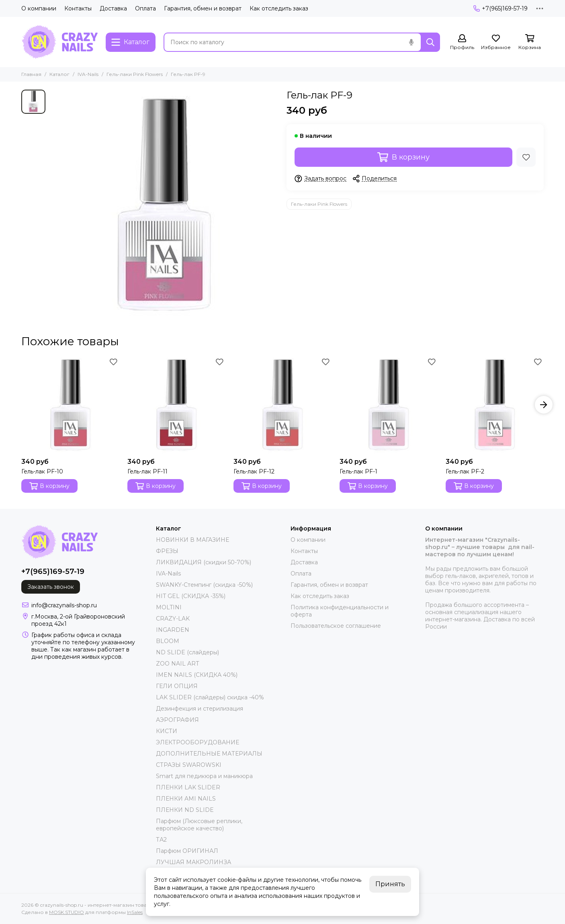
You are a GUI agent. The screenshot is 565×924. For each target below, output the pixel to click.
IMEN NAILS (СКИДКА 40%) (197, 675)
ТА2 (161, 840)
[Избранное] (496, 42)
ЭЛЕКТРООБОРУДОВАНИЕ (198, 742)
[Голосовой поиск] (411, 42)
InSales (135, 912)
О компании (39, 8)
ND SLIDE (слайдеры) (187, 652)
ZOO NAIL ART (177, 664)
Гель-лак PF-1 (358, 471)
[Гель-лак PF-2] (495, 405)
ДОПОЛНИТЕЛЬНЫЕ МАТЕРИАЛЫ (209, 754)
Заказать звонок (51, 587)
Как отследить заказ (279, 8)
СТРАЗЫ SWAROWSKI (189, 765)
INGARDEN (173, 630)
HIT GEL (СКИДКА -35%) (191, 596)
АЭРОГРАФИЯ (177, 720)
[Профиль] (462, 42)
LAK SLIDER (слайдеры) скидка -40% (210, 697)
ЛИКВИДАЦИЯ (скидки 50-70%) (204, 562)
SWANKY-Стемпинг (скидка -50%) (204, 585)
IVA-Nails (88, 74)
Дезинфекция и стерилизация (200, 709)
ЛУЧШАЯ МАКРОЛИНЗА (193, 862)
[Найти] (430, 42)
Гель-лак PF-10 (42, 471)
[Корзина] (530, 42)
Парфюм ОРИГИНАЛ (187, 851)
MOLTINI (169, 607)
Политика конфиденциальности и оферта (340, 611)
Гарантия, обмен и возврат (203, 8)
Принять (390, 884)
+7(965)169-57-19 (501, 8)
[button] (544, 405)
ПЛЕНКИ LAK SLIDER (188, 787)
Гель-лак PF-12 (254, 471)
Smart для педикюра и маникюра (204, 776)
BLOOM (168, 641)
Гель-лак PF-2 (465, 471)
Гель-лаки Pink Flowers (135, 74)
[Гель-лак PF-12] (282, 405)
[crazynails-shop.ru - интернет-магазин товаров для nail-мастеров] (59, 42)
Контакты (78, 8)
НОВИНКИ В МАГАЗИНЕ (192, 540)
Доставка (113, 8)
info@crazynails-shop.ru (64, 605)
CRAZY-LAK (173, 619)
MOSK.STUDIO (67, 912)
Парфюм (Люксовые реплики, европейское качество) (199, 825)
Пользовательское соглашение (336, 626)
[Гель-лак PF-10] (70, 405)
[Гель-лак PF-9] (164, 204)
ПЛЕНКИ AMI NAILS (186, 799)
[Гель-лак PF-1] (389, 405)
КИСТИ (167, 731)
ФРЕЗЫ (167, 551)
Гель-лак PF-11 (147, 471)
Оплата (145, 8)
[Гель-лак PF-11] (176, 405)
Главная (31, 74)
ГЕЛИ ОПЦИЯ (177, 686)
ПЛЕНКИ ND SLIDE (185, 810)
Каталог (59, 74)
